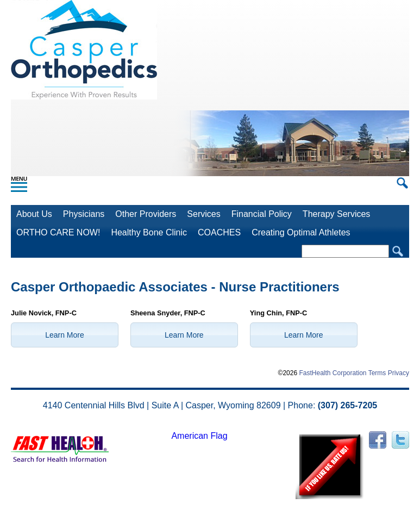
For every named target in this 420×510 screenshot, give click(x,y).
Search (398, 251)
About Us (34, 214)
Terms (377, 373)
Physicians (84, 214)
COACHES (219, 232)
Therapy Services (337, 214)
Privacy (399, 373)
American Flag (199, 436)
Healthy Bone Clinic (149, 232)
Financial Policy (262, 214)
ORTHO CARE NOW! (58, 232)
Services (203, 214)
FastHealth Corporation (333, 373)
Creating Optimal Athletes (301, 232)
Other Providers (146, 214)
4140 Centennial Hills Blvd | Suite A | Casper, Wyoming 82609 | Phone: (210, 405)
